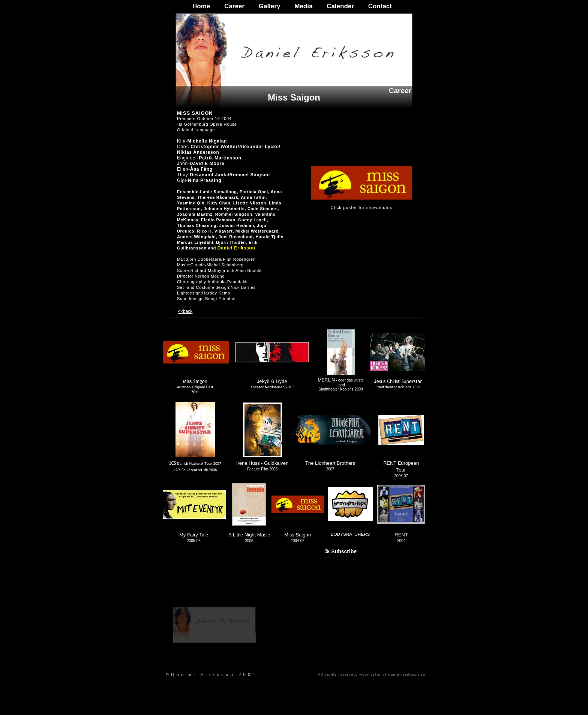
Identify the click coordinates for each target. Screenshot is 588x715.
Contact (380, 6)
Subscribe (344, 551)
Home (201, 6)
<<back (185, 311)
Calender (340, 6)
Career (234, 6)
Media (303, 6)
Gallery (270, 6)
